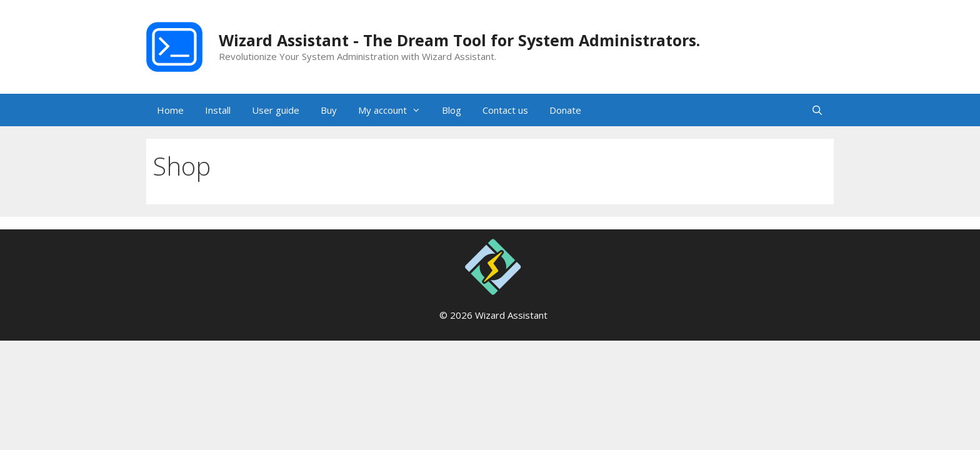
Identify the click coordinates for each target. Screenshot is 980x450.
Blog (452, 110)
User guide (276, 110)
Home (170, 110)
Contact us (505, 110)
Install (218, 110)
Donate (565, 110)
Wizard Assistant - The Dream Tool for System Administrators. (459, 40)
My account (395, 110)
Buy (329, 110)
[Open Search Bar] (817, 110)
